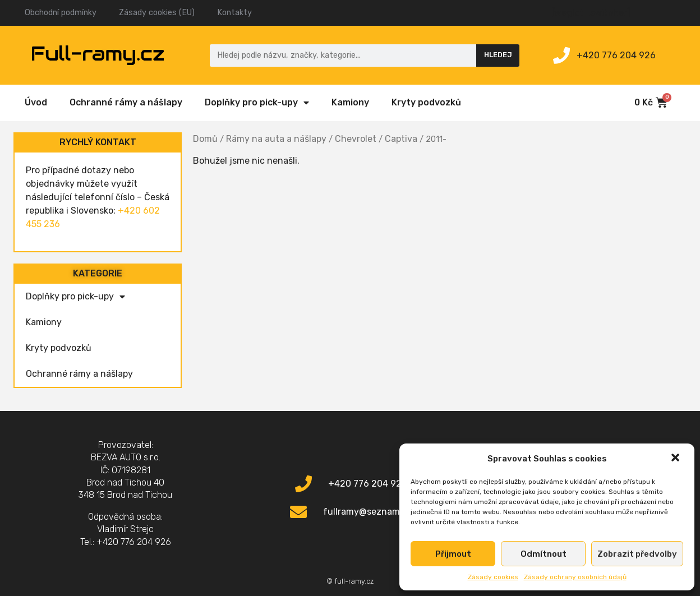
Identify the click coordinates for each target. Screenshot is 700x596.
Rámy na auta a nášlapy (276, 139)
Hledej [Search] (498, 55)
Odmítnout (544, 554)
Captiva (401, 139)
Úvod (36, 102)
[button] (676, 459)
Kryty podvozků (426, 102)
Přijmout (453, 554)
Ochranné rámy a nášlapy (126, 102)
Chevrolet (356, 139)
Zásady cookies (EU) (157, 13)
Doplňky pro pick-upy (257, 103)
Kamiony (350, 102)
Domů (205, 139)
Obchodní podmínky (61, 13)
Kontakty (234, 13)
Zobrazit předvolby (637, 554)
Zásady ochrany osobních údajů (575, 577)
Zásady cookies (493, 577)
